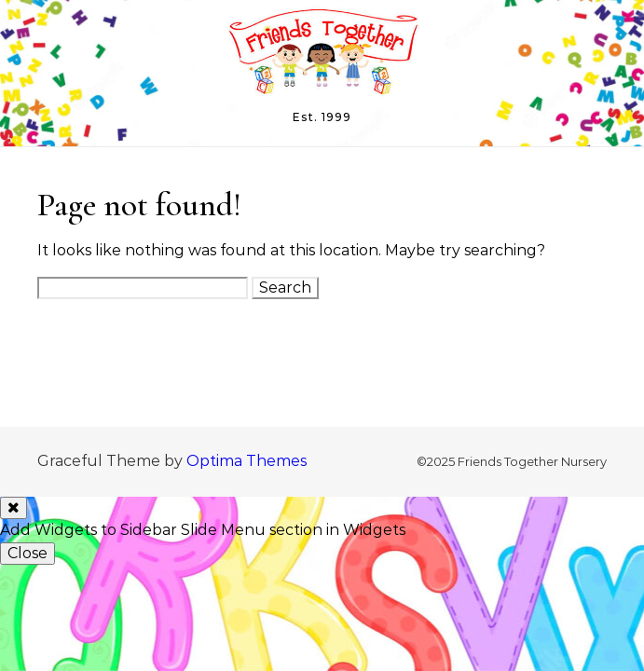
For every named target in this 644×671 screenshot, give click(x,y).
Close (27, 553)
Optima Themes (247, 461)
